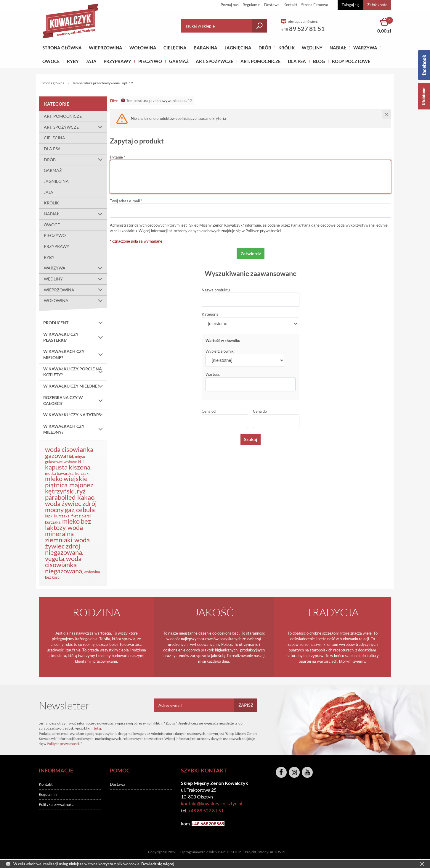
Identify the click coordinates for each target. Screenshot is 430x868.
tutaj (97, 728)
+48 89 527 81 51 (206, 810)
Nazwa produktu (216, 290)
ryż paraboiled (65, 494)
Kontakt (290, 5)
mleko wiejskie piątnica (66, 482)
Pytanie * (118, 157)
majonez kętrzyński (69, 488)
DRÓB (75, 160)
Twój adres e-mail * (126, 201)
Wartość (213, 374)
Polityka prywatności (57, 804)
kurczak (82, 473)
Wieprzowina (106, 48)
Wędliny (312, 48)
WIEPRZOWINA (75, 290)
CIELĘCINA (54, 138)
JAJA (91, 61)
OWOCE (51, 61)
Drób (265, 48)
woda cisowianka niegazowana (64, 565)
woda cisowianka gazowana (69, 452)
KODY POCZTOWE (351, 61)
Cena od (209, 411)
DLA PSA (297, 61)
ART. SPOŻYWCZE (215, 61)
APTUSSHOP (231, 852)
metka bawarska (59, 473)
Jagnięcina (238, 48)
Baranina (206, 48)
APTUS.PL (278, 852)
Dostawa (272, 5)
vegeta (55, 558)
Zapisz (246, 705)
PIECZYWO (55, 235)
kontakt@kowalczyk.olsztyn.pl (212, 803)
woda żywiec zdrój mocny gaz (71, 506)
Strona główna (62, 48)
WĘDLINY (75, 279)
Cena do (260, 411)
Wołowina (143, 48)
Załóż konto (377, 5)
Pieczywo (150, 61)
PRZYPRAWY (117, 61)
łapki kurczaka (57, 516)
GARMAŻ (179, 61)
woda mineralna (64, 530)
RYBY (73, 61)
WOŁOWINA (75, 301)
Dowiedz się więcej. (158, 864)
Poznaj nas (230, 5)
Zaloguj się (350, 5)
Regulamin (251, 5)
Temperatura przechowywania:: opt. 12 (157, 101)
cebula (85, 510)
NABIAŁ (338, 48)
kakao (86, 497)
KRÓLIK (287, 48)
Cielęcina (175, 48)
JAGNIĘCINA (56, 181)
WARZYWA (365, 48)
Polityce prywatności (263, 231)
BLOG (319, 61)
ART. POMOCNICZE (261, 61)
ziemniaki (59, 540)
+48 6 (197, 824)
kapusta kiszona (68, 467)
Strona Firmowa (315, 5)
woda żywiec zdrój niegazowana (67, 546)
